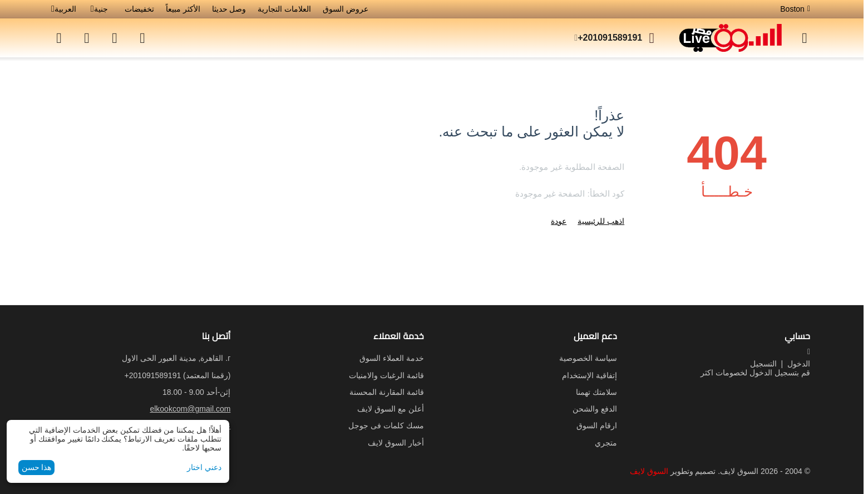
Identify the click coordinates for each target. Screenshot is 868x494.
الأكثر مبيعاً (183, 9)
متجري (606, 443)
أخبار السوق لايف (396, 443)
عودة (559, 221)
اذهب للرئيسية (601, 221)
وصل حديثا (229, 9)
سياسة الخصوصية (588, 358)
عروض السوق (346, 9)
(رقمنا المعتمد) (178, 375)
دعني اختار (204, 467)
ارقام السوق (597, 425)
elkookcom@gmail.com (190, 409)
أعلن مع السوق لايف (391, 409)
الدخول (799, 364)
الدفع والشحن (595, 409)
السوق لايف (649, 471)
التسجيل (763, 364)
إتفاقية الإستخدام (590, 375)
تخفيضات (139, 9)
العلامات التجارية (284, 9)
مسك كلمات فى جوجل (386, 425)
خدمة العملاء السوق (392, 358)
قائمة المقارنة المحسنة (387, 392)
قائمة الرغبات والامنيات (386, 375)
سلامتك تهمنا (596, 392)
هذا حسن (37, 467)
